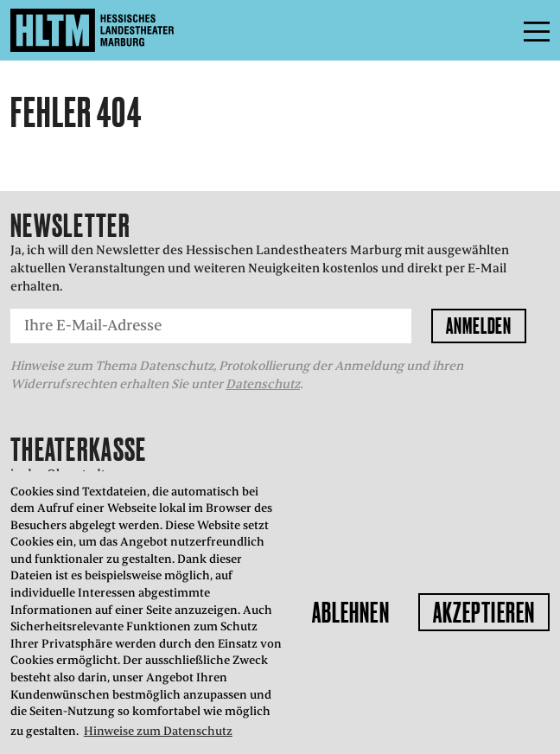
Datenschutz (263, 384)
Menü (498, 30)
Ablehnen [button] (351, 612)
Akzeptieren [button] (484, 612)
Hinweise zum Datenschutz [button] (158, 731)
